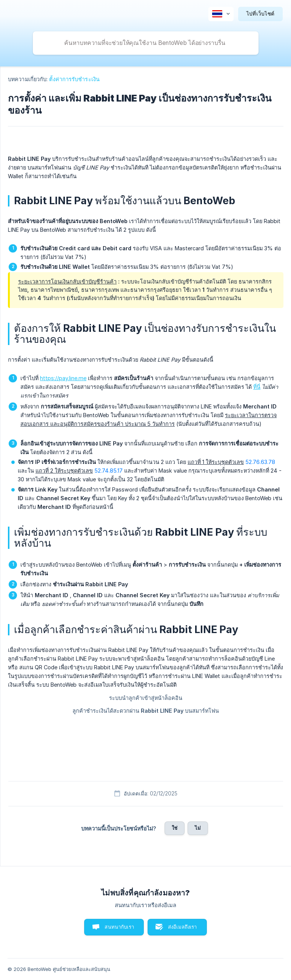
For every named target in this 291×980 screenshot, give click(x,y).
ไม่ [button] (198, 828)
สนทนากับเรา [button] (119, 927)
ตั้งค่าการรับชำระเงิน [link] (74, 79)
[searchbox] (146, 43)
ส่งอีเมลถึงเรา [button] (182, 927)
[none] (221, 14)
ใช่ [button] (175, 828)
